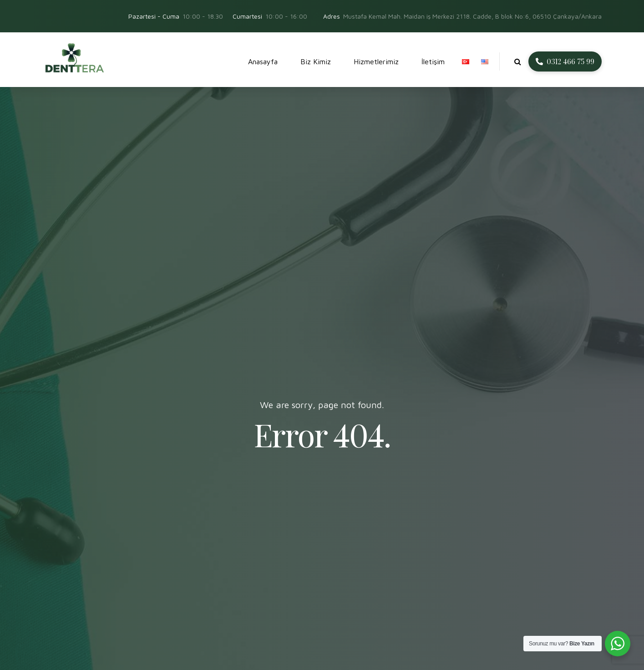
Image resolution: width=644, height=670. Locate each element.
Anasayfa (263, 61)
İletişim (433, 61)
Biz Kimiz (316, 61)
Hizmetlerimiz (376, 61)
